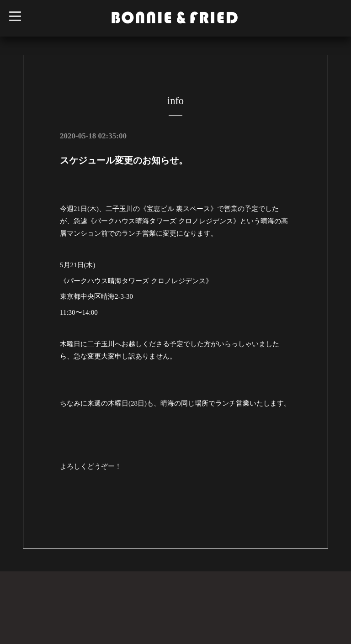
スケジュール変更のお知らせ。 (124, 160)
